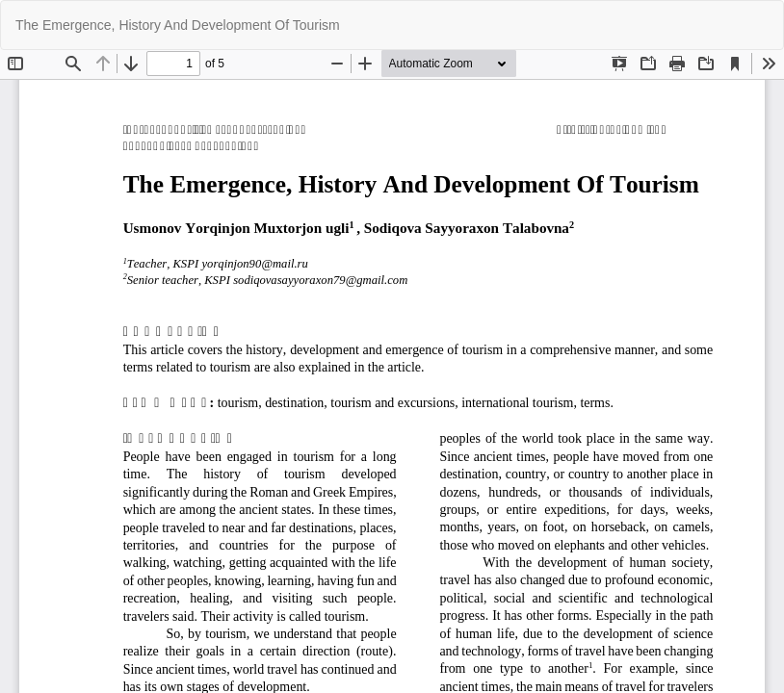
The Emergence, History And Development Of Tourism (178, 25)
